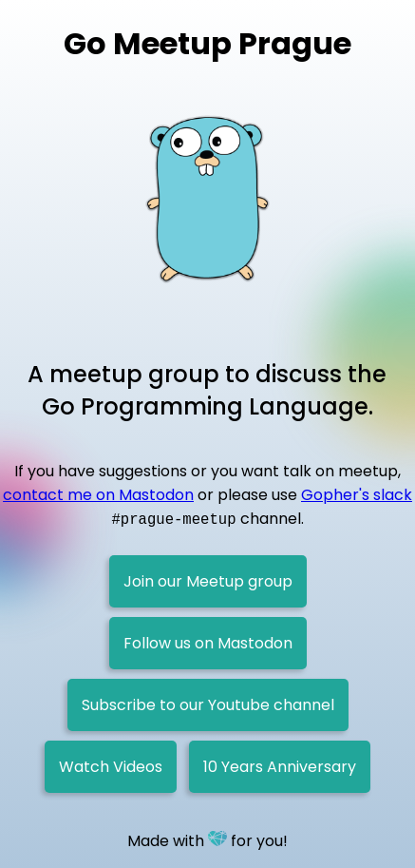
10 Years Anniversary (280, 767)
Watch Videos (111, 767)
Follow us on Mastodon (208, 643)
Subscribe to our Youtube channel (208, 705)
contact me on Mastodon (98, 495)
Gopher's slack (357, 495)
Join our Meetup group (208, 581)
